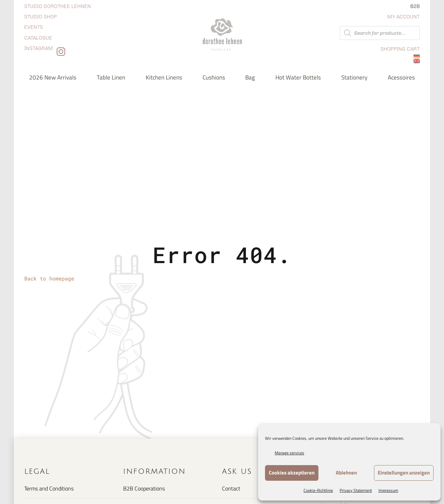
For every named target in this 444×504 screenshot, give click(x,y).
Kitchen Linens (164, 77)
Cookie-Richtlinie (318, 490)
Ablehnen (346, 473)
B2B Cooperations (144, 488)
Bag (250, 77)
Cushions (214, 77)
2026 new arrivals (53, 77)
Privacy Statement (356, 490)
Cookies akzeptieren (292, 473)
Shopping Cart (400, 49)
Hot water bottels (298, 77)
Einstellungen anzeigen (404, 473)
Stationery (354, 77)
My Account (404, 17)
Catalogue (38, 38)
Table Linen (111, 77)
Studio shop (41, 17)
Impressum (388, 490)
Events (34, 27)
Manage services (289, 453)
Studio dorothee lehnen (58, 6)
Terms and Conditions (49, 488)
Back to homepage (49, 278)
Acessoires (401, 77)
